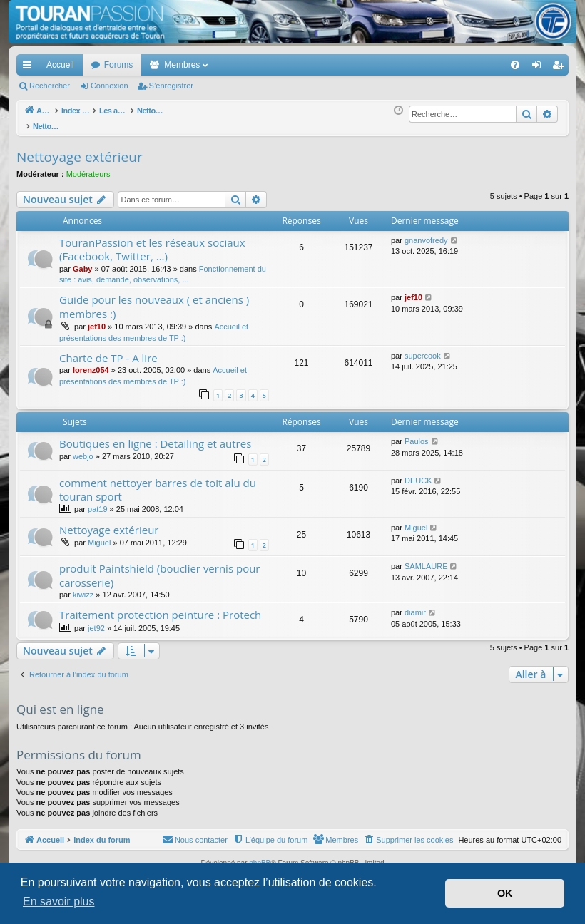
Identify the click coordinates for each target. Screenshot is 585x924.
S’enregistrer (171, 86)
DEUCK (418, 473)
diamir (415, 605)
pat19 (98, 501)
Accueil (60, 65)
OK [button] (505, 893)
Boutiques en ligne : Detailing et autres (155, 436)
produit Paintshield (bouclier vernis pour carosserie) (159, 567)
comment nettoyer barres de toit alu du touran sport (158, 482)
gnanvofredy (426, 232)
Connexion (110, 86)
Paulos (417, 433)
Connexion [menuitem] (540, 68)
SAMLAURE (426, 558)
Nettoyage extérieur (80, 149)
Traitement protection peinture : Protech (160, 607)
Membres (182, 65)
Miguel (99, 535)
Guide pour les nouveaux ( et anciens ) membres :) (154, 298)
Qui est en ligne (60, 701)
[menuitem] (466, 65)
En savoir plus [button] (59, 902)
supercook (423, 348)
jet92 (96, 620)
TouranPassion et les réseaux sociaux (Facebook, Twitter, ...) (152, 241)
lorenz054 (91, 362)
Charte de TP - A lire (108, 350)
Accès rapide (30, 68)
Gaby (83, 261)
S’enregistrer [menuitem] (561, 68)
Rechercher (50, 86)
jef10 (97, 319)
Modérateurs (88, 166)
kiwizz (83, 587)
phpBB (260, 855)
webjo (83, 448)
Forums (119, 65)
